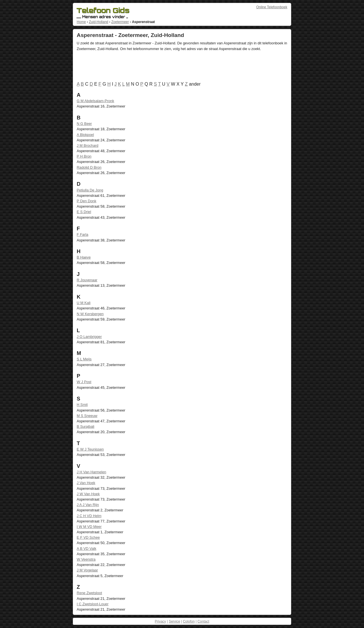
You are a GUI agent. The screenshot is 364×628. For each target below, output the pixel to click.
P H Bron (84, 156)
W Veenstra (86, 559)
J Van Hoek (86, 483)
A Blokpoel (85, 135)
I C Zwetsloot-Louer (93, 604)
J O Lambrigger (89, 337)
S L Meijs (84, 359)
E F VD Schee (88, 537)
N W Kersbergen (90, 314)
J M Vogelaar (87, 570)
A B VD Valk (87, 549)
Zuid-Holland (98, 22)
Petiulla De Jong (90, 190)
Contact (203, 621)
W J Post (84, 382)
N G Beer (84, 124)
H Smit (82, 405)
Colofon (189, 621)
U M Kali (84, 303)
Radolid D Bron (89, 167)
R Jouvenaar (87, 280)
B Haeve (84, 257)
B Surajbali (86, 426)
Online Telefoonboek (272, 7)
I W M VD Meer (89, 527)
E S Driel (84, 212)
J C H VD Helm (89, 516)
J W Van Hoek (88, 494)
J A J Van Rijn (88, 505)
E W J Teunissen (90, 449)
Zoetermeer (120, 22)
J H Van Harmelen (92, 472)
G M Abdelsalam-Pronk (96, 101)
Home (81, 22)
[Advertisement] (180, 67)
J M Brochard (88, 145)
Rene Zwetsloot (89, 593)
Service (174, 621)
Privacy (160, 621)
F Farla (83, 235)
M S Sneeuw (87, 416)
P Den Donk (87, 201)
